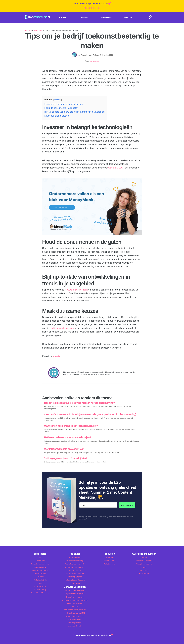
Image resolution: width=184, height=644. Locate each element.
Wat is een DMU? (75, 570)
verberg (57, 100)
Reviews (84, 17)
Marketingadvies (109, 564)
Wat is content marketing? (75, 561)
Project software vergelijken (75, 594)
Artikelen (62, 17)
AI (40, 557)
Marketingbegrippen (75, 577)
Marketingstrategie (40, 580)
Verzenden (127, 505)
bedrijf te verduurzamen (62, 328)
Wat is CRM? (75, 607)
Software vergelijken (75, 619)
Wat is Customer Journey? (75, 564)
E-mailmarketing (75, 557)
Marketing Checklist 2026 (75, 573)
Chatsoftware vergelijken (75, 597)
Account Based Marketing (40, 593)
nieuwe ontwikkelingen (76, 290)
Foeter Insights (144, 570)
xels (58, 356)
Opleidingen (106, 17)
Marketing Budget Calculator (75, 580)
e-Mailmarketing (40, 590)
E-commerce (40, 561)
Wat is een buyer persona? (75, 567)
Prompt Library (75, 583)
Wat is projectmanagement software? (75, 600)
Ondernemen (38, 30)
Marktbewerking (40, 567)
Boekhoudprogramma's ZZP (75, 616)
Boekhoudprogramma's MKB (75, 613)
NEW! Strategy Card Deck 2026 (91, 4)
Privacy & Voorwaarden (144, 564)
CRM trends (40, 577)
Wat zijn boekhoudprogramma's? (75, 610)
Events (144, 567)
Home (25, 30)
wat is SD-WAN (116, 168)
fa (54, 356)
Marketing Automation (40, 570)
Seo (40, 583)
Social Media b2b (40, 586)
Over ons (128, 17)
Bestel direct (92, 8)
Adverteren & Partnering (144, 561)
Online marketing (40, 573)
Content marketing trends (40, 564)
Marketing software (75, 623)
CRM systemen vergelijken (75, 591)
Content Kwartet (109, 561)
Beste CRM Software (75, 603)
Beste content (144, 573)
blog (30, 30)
